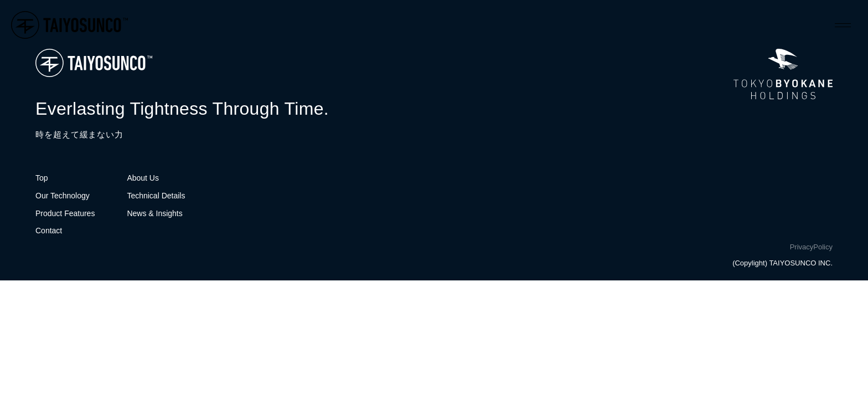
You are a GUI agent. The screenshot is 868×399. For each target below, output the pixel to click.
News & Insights (154, 213)
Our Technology (63, 196)
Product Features (65, 213)
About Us (143, 178)
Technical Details (156, 196)
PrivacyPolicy (811, 247)
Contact (49, 231)
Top (42, 178)
